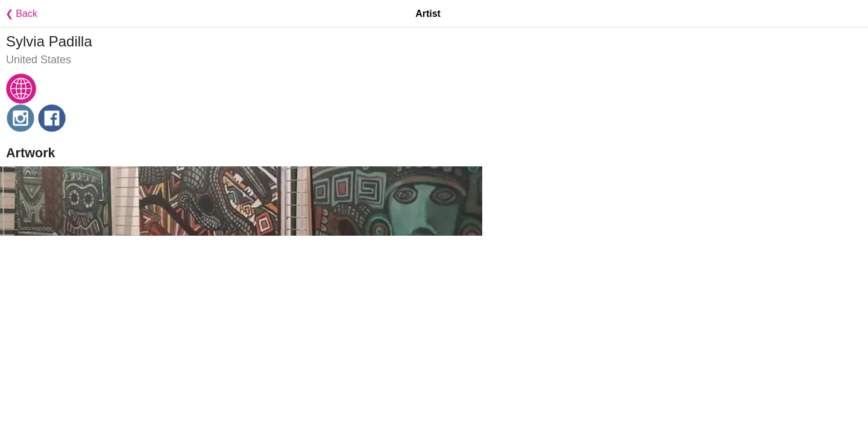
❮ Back (19, 14)
